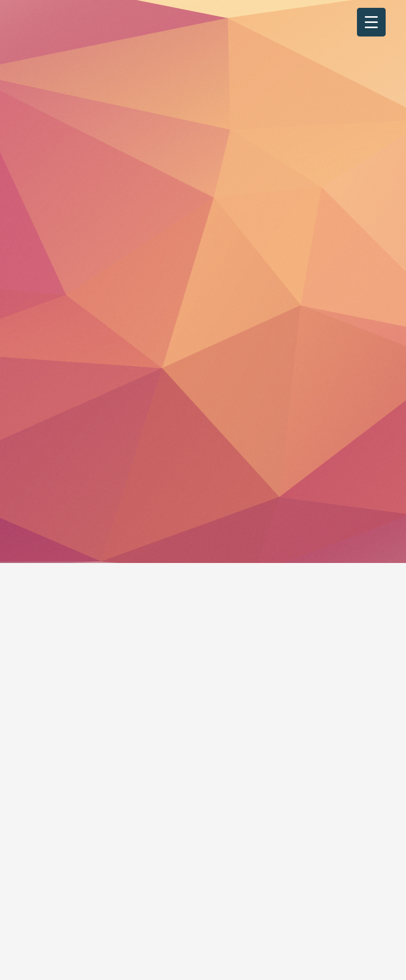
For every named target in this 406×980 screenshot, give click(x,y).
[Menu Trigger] (371, 22)
